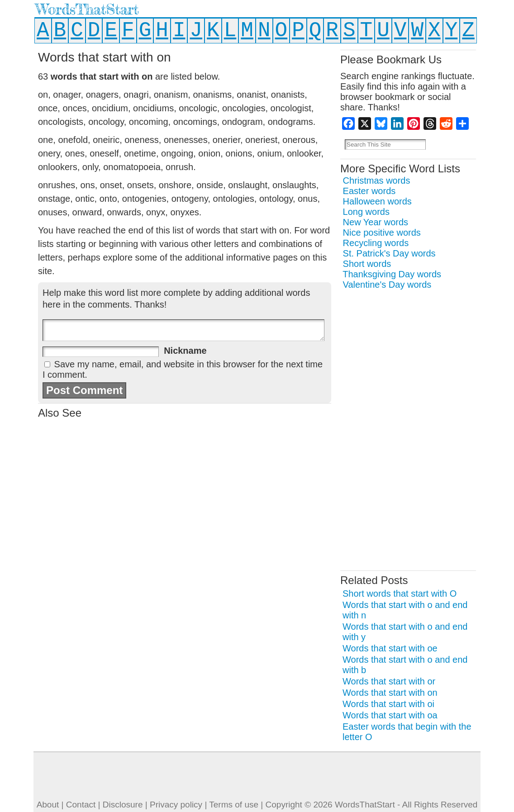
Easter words (369, 191)
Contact (81, 805)
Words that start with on (390, 693)
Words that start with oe (390, 648)
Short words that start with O (400, 594)
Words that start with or (389, 681)
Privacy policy (176, 805)
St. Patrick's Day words (389, 253)
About (48, 805)
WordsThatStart (87, 9)
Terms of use (234, 805)
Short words (367, 264)
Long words (366, 212)
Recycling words (376, 243)
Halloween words (377, 201)
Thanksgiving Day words (392, 274)
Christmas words (377, 180)
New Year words (376, 222)
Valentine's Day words (387, 285)
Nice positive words (382, 233)
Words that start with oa (390, 715)
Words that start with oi (388, 704)
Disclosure (123, 805)
